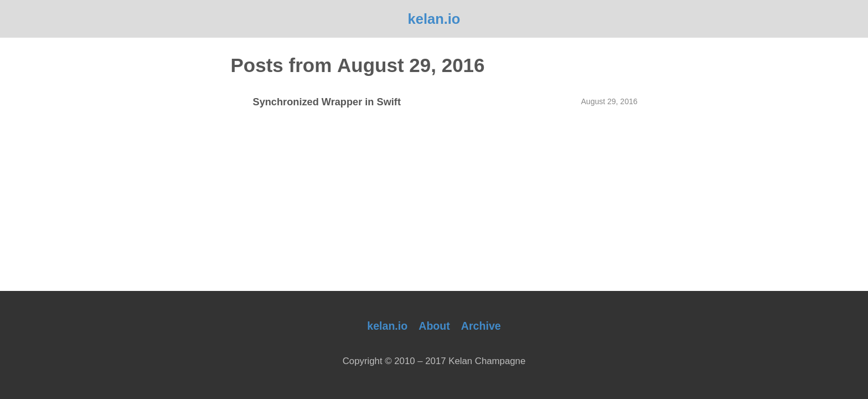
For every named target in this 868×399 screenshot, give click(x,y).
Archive (481, 326)
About (434, 326)
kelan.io (434, 19)
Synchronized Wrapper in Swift (327, 102)
